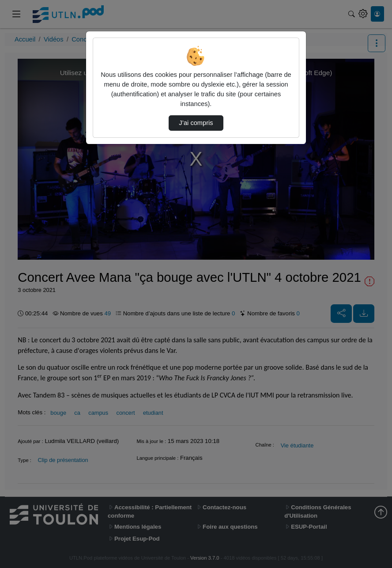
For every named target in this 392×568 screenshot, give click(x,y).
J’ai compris (196, 123)
